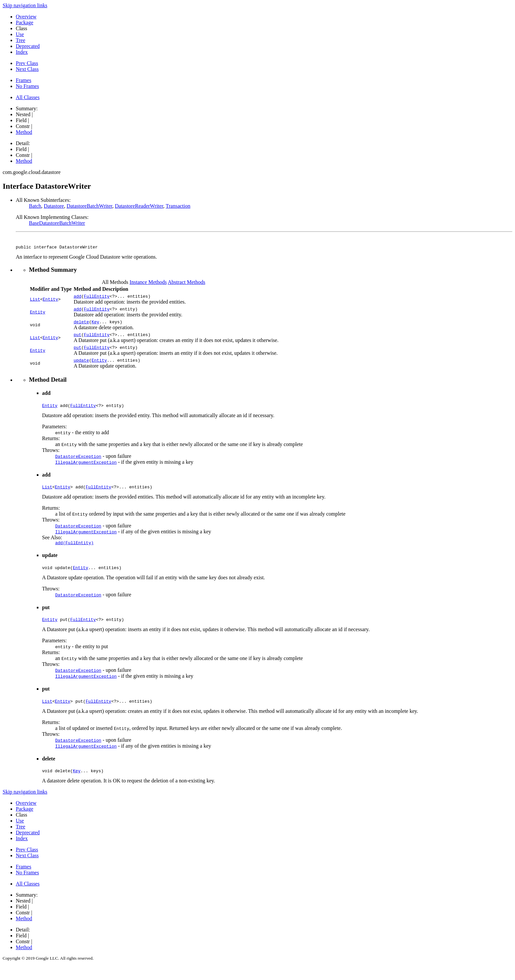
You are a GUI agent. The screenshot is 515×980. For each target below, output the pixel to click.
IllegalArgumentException (86, 470)
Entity (50, 301)
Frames (23, 80)
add (77, 298)
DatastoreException (78, 464)
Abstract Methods (187, 283)
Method (24, 132)
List (35, 301)
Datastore (54, 206)
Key (95, 326)
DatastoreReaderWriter (139, 206)
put (77, 339)
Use (20, 34)
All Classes (28, 97)
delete (81, 326)
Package (24, 22)
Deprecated (28, 46)
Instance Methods (148, 283)
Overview (26, 17)
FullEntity (97, 298)
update (81, 367)
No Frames (27, 86)
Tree (21, 40)
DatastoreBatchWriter (90, 206)
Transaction (178, 206)
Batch (35, 206)
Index (22, 52)
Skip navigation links (25, 5)
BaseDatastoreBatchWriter (57, 223)
